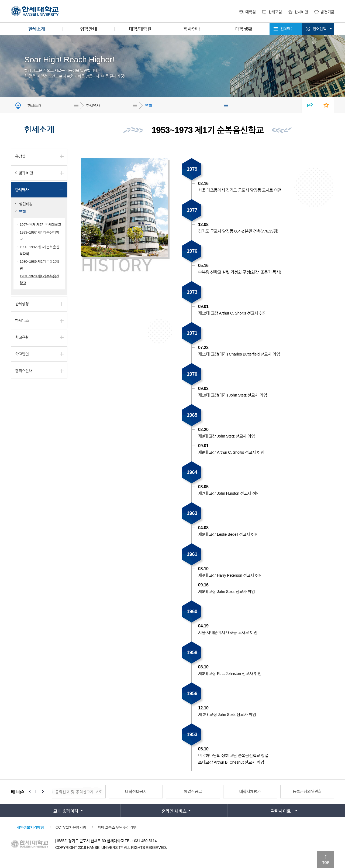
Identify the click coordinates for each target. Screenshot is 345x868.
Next (43, 792)
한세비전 (301, 12)
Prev (30, 792)
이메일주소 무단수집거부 (117, 827)
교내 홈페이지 (66, 811)
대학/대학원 (140, 29)
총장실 (20, 156)
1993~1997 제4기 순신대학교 (39, 236)
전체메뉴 (287, 29)
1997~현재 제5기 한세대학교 (40, 225)
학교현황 (22, 337)
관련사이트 (281, 811)
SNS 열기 (310, 105)
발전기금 (327, 12)
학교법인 (22, 354)
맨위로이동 (326, 860)
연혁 (148, 105)
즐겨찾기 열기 (326, 105)
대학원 (250, 12)
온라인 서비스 (174, 811)
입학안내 (89, 29)
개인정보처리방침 (30, 827)
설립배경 (26, 204)
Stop (36, 792)
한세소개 (37, 29)
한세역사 (93, 105)
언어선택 (320, 29)
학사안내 (192, 29)
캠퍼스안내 (24, 371)
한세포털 (275, 12)
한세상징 (22, 304)
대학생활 (244, 29)
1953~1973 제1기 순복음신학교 (39, 279)
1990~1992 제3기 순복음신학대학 (39, 250)
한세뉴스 (22, 320)
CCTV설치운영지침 (71, 827)
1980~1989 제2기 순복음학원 (39, 265)
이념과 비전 (24, 173)
